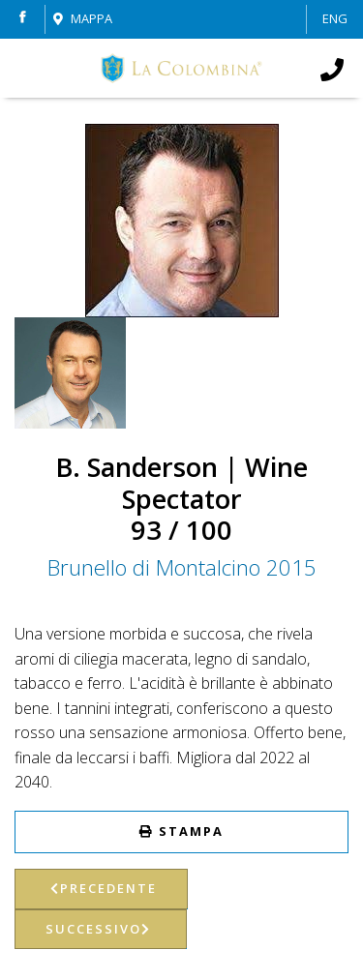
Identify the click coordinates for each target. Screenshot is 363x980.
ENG (335, 18)
